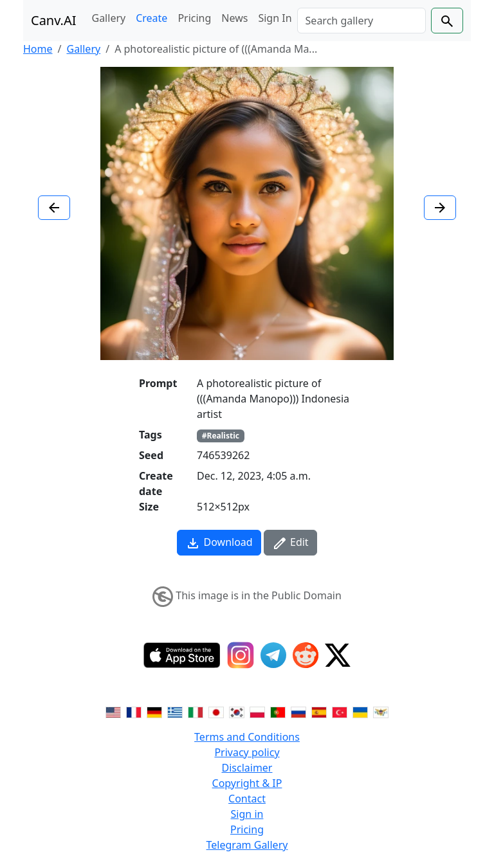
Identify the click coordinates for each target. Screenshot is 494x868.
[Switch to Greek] (175, 711)
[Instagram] (241, 655)
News (234, 18)
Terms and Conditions (247, 737)
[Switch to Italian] (196, 711)
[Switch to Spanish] (319, 711)
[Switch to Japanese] (216, 711)
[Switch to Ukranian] (360, 711)
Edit (290, 543)
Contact (247, 799)
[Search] (361, 21)
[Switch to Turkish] (340, 711)
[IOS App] (182, 655)
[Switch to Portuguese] (278, 711)
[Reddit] (306, 655)
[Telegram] (273, 655)
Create (151, 18)
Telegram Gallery (247, 845)
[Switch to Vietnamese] (381, 711)
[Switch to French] (134, 711)
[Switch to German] (154, 711)
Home (38, 49)
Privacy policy (247, 752)
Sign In (275, 18)
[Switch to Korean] (237, 711)
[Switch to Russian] (298, 711)
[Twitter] (338, 655)
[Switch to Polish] (257, 711)
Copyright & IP (247, 783)
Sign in (247, 814)
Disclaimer (247, 768)
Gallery (109, 18)
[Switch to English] (113, 711)
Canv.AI (54, 20)
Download (219, 543)
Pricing (194, 18)
